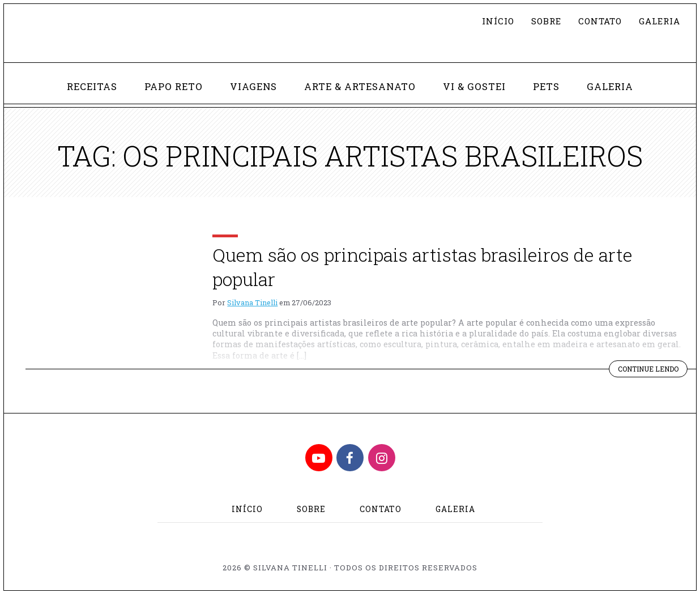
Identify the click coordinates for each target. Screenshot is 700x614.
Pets (552, 105)
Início (489, 21)
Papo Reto (169, 105)
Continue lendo (649, 389)
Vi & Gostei (479, 105)
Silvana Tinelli (252, 322)
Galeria (657, 21)
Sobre (538, 21)
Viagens (251, 105)
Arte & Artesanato (361, 105)
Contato (594, 21)
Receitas (84, 105)
